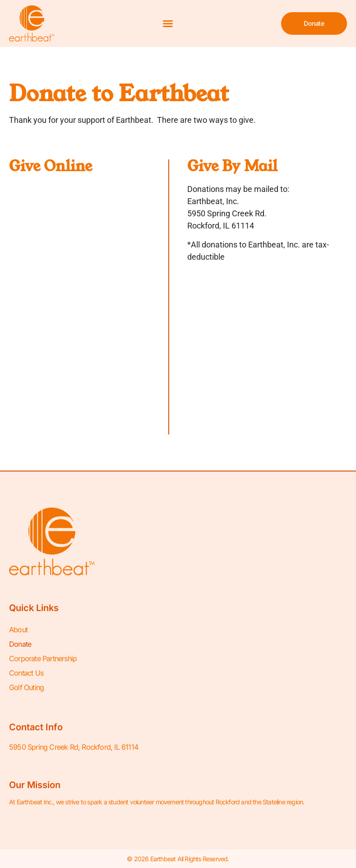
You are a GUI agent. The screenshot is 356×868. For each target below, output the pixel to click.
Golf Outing (26, 687)
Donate (20, 644)
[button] (168, 23)
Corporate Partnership (43, 658)
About (18, 630)
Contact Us (26, 673)
